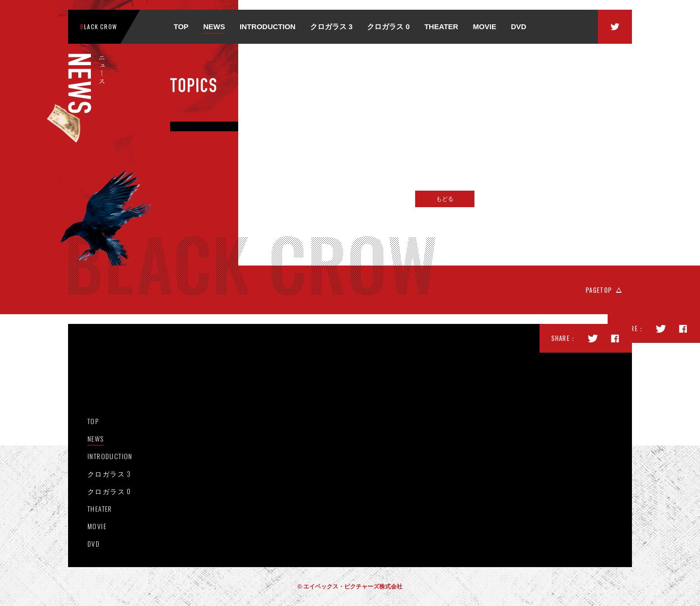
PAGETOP (599, 290)
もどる (445, 199)
